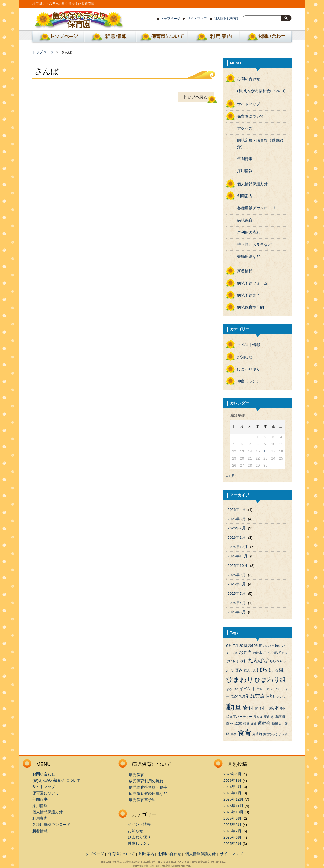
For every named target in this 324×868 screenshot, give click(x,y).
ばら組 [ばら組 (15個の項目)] (276, 670)
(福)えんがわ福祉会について (261, 91)
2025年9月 (237, 575)
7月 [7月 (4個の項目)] (236, 646)
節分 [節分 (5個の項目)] (230, 724)
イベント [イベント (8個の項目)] (248, 689)
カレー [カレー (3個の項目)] (261, 689)
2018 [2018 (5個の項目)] (243, 646)
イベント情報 (249, 345)
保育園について (162, 38)
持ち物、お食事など (254, 245)
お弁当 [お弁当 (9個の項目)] (245, 652)
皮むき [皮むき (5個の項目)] (269, 717)
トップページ (170, 19)
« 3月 (231, 476)
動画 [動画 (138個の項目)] (234, 707)
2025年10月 (238, 566)
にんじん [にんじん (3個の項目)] (250, 670)
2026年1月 (237, 537)
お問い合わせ (266, 38)
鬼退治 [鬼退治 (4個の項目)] (257, 734)
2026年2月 (237, 528)
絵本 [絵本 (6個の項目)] (238, 724)
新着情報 (110, 38)
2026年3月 (237, 519)
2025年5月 (237, 612)
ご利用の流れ (249, 232)
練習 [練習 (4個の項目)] (246, 724)
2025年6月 (237, 603)
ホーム (57, 38)
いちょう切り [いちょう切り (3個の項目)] (272, 646)
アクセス (245, 128)
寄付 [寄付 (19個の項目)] (248, 708)
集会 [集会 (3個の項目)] (234, 734)
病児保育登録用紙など (148, 794)
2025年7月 (237, 593)
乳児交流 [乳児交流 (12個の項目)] (255, 696)
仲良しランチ (249, 381)
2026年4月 (237, 510)
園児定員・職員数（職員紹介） (260, 144)
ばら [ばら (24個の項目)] (262, 669)
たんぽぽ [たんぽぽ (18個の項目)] (258, 660)
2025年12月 (238, 547)
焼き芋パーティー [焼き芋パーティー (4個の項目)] (239, 717)
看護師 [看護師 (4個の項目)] (280, 717)
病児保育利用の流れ (146, 781)
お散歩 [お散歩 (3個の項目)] (257, 653)
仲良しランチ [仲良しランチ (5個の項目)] (276, 696)
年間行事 (245, 159)
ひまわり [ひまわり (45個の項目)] (240, 680)
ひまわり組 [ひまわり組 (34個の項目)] (270, 680)
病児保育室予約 (251, 307)
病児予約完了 (249, 295)
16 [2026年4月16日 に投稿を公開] (265, 451)
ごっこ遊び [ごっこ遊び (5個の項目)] (272, 653)
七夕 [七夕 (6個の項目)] (234, 696)
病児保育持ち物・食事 (148, 787)
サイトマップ (197, 19)
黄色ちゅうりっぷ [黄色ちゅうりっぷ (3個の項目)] (275, 734)
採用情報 (245, 171)
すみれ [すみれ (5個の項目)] (242, 661)
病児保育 (245, 220)
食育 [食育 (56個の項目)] (245, 733)
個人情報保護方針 (227, 19)
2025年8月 (237, 584)
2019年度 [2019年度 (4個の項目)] (255, 646)
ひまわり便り (249, 369)
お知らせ (245, 357)
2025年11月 (238, 556)
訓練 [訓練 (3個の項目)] (254, 724)
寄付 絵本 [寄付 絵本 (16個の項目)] (267, 708)
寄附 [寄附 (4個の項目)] (283, 709)
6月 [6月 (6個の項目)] (229, 646)
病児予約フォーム (252, 283)
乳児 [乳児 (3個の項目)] (242, 696)
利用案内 (214, 38)
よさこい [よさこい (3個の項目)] (232, 689)
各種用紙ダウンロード (256, 208)
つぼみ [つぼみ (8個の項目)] (237, 670)
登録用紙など (249, 257)
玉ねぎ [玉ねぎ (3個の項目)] (258, 717)
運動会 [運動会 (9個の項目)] (264, 723)
